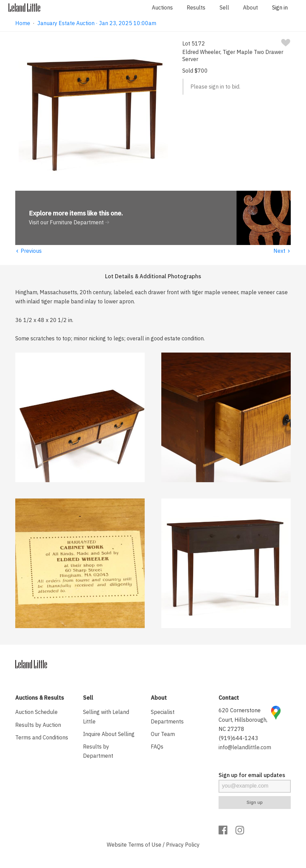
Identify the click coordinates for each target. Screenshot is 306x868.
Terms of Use (145, 845)
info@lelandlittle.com (245, 747)
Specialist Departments (167, 716)
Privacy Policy (183, 845)
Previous (28, 251)
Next (282, 251)
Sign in (280, 7)
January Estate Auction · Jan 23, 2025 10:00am (97, 23)
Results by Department (98, 751)
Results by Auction (38, 725)
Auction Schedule (36, 712)
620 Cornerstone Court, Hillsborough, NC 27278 (243, 719)
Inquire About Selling (109, 734)
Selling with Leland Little (106, 716)
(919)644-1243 (238, 738)
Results (196, 7)
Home (23, 23)
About (250, 7)
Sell (224, 7)
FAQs (157, 747)
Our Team (163, 734)
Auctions (162, 7)
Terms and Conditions (42, 737)
